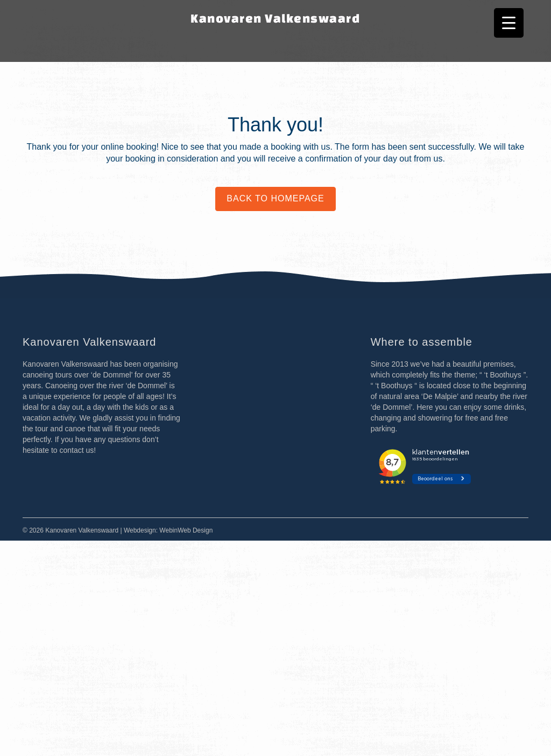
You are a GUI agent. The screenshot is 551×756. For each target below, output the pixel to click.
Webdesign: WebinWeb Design (168, 530)
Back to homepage (275, 198)
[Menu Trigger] (509, 23)
